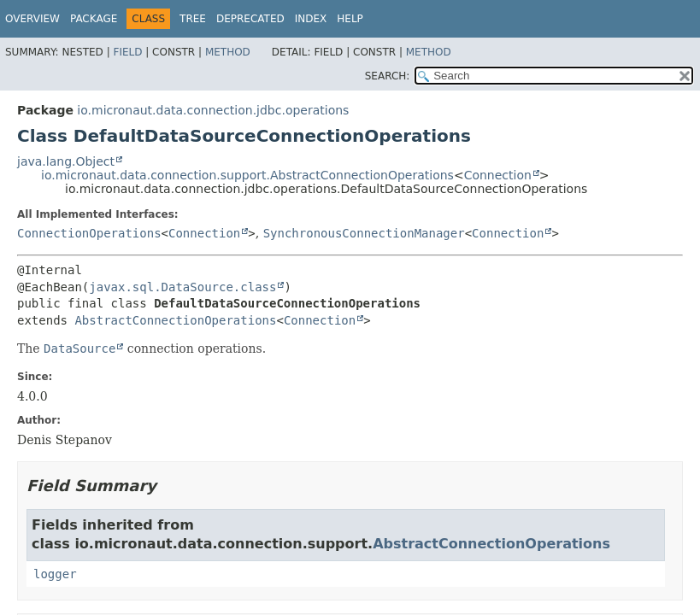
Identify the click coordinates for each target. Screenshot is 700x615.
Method (228, 52)
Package (94, 19)
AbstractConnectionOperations (175, 320)
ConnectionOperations (89, 233)
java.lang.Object (66, 161)
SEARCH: (388, 76)
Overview (32, 19)
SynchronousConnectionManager (364, 233)
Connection (498, 175)
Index (311, 19)
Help (350, 19)
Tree (193, 19)
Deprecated (250, 19)
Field (127, 52)
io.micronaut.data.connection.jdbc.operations (213, 110)
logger (55, 574)
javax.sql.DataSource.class (182, 287)
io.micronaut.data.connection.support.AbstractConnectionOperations (247, 175)
